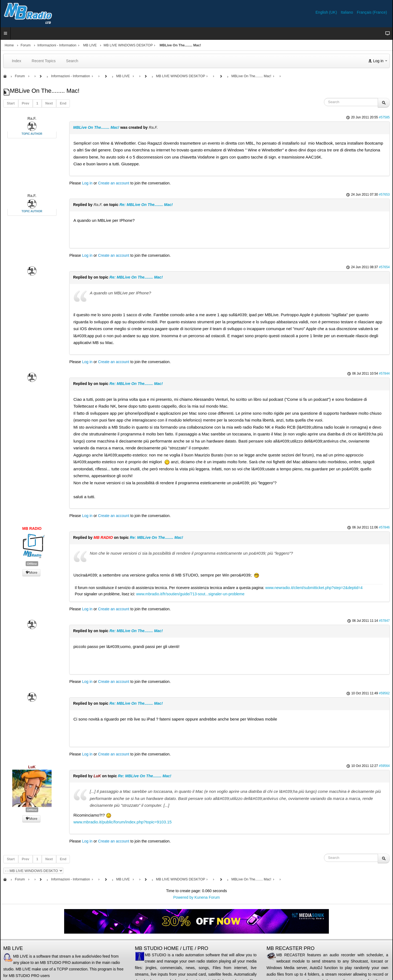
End (63, 103)
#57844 (384, 374)
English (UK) (327, 12)
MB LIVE (90, 45)
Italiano (347, 12)
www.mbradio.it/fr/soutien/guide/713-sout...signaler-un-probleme (190, 594)
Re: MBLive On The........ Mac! (146, 205)
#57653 (384, 195)
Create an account (114, 183)
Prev (26, 103)
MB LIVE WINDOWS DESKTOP (128, 45)
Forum (26, 45)
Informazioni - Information (57, 45)
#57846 (384, 527)
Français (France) (372, 12)
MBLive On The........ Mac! (96, 127)
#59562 (384, 693)
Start (11, 103)
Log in (87, 183)
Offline (32, 564)
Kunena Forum (207, 897)
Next (49, 103)
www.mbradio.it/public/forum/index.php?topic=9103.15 (123, 822)
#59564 (384, 766)
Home (9, 45)
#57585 (384, 117)
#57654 (384, 267)
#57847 (384, 621)
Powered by (183, 897)
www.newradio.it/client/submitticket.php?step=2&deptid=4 (314, 588)
